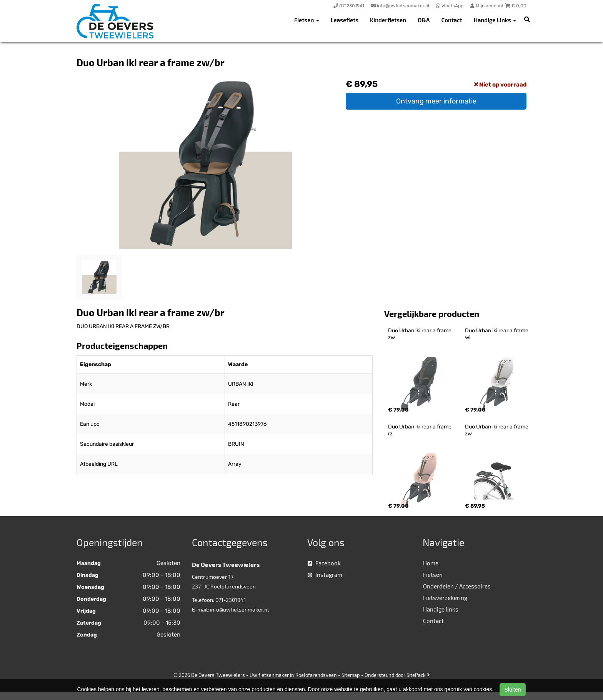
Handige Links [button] (495, 20)
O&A (424, 20)
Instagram (325, 575)
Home (431, 563)
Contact (452, 20)
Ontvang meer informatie (436, 101)
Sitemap (351, 675)
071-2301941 (231, 600)
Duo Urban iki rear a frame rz (420, 430)
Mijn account (488, 6)
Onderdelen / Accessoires (457, 586)
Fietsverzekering (445, 598)
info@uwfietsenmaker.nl (239, 609)
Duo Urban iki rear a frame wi (497, 334)
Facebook (324, 563)
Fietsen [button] (307, 20)
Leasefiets (345, 20)
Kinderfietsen (388, 20)
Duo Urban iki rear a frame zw (420, 334)
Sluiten (513, 690)
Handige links (441, 609)
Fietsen (433, 575)
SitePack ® (418, 675)
